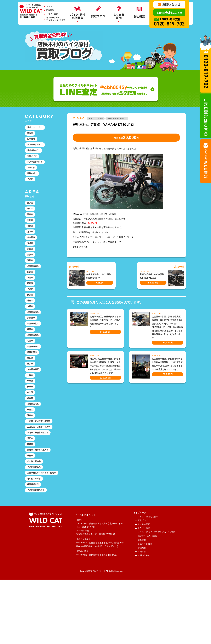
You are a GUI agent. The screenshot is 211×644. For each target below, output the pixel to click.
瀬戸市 (31, 213)
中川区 (31, 432)
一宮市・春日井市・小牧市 (41, 466)
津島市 (31, 459)
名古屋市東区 (34, 366)
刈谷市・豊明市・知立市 (122, 119)
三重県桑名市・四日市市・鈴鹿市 (42, 527)
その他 (31, 188)
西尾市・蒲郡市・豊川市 (40, 499)
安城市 (31, 426)
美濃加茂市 (33, 386)
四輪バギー (33, 181)
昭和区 (31, 306)
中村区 (31, 419)
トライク (32, 175)
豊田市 (31, 486)
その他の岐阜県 (35, 519)
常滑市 (31, 299)
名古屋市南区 (34, 339)
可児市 (31, 372)
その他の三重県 (35, 536)
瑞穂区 (31, 326)
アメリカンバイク (36, 168)
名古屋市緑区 (34, 286)
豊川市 (31, 399)
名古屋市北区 (34, 352)
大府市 (31, 332)
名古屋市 (32, 253)
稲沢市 (31, 359)
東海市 (31, 279)
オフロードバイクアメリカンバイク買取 (56, 19)
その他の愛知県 (35, 512)
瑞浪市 (31, 439)
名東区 (31, 239)
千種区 (31, 452)
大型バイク (33, 161)
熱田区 (31, 392)
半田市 (31, 233)
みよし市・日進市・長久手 (41, 472)
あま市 (31, 246)
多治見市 (32, 346)
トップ (49, 6)
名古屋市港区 (34, 446)
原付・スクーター (97, 119)
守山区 (31, 219)
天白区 (31, 266)
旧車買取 (50, 10)
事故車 (31, 135)
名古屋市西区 (34, 406)
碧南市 (31, 226)
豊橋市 (31, 505)
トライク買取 (52, 14)
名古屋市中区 (34, 379)
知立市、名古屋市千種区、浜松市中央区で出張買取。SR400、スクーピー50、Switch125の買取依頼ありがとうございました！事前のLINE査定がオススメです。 (105, 367)
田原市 (31, 292)
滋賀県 (31, 273)
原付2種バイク (35, 154)
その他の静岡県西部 (37, 549)
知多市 (31, 259)
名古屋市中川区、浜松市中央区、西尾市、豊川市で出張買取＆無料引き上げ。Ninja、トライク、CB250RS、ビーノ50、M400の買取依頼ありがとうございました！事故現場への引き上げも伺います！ (167, 328)
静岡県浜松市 (34, 542)
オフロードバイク (36, 148)
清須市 (31, 319)
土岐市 (31, 412)
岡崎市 (31, 492)
